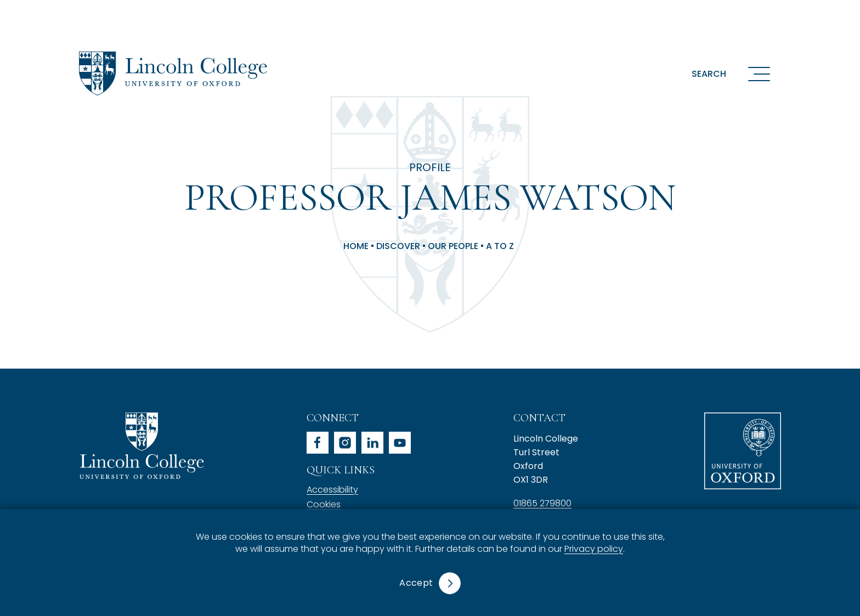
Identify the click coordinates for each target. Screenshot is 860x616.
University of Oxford (743, 451)
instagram (345, 443)
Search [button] (709, 74)
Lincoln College (142, 446)
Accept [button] (416, 583)
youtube (400, 443)
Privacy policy (594, 549)
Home (356, 246)
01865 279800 (542, 503)
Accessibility (332, 490)
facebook (318, 443)
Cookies (324, 504)
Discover (398, 246)
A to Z (500, 246)
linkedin (372, 443)
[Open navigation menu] (759, 74)
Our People (453, 246)
